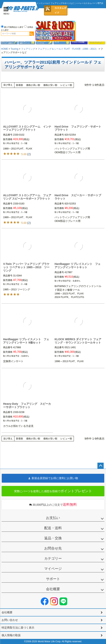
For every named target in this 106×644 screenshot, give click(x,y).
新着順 (19, 85)
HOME (4, 49)
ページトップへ (101, 466)
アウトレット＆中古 (79, 42)
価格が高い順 (33, 85)
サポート (53, 579)
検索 (32, 34)
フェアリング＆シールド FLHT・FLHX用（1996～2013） (68, 49)
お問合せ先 (53, 548)
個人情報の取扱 (11, 635)
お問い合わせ (10, 620)
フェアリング (28, 49)
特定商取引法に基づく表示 (18, 628)
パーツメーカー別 (97, 42)
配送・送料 (53, 528)
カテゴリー (53, 559)
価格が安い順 (50, 85)
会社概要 (53, 589)
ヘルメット (44, 42)
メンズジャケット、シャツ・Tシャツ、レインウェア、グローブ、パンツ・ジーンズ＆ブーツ (27, 42)
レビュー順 (66, 85)
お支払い (53, 518)
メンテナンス (9, 42)
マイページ (53, 569)
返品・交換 (53, 538)
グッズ (62, 42)
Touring (14, 49)
